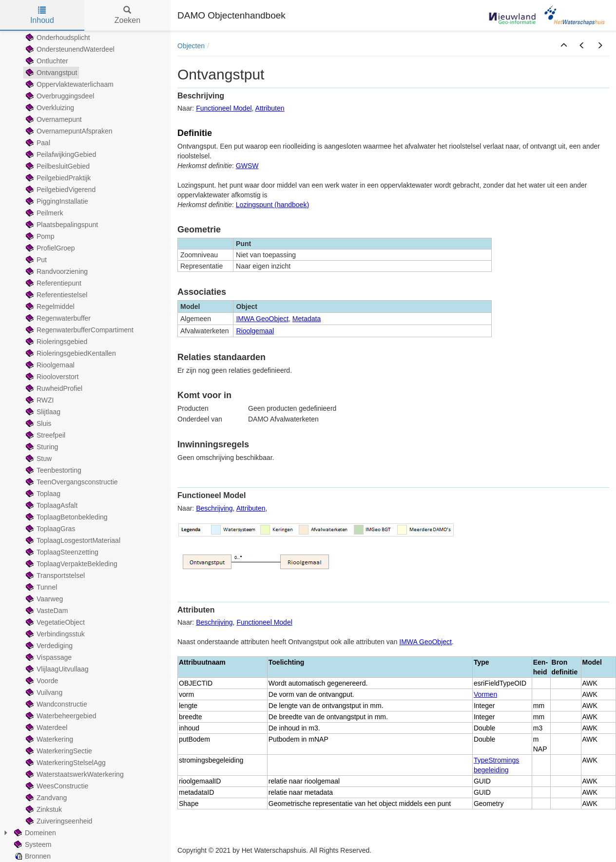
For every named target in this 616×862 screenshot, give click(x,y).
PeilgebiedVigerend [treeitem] (60, 190)
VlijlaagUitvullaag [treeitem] (56, 669)
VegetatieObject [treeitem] (54, 622)
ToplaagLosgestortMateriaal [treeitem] (72, 540)
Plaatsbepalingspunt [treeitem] (61, 225)
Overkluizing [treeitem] (49, 108)
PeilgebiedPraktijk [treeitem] (57, 178)
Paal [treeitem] (37, 143)
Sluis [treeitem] (38, 423)
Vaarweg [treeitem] (43, 599)
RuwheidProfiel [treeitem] (53, 388)
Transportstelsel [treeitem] (54, 575)
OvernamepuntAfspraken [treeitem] (68, 131)
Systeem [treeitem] (32, 844)
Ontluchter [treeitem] (46, 61)
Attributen (270, 108)
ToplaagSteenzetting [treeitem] (61, 552)
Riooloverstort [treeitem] (51, 377)
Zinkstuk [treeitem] (43, 809)
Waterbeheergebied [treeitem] (60, 716)
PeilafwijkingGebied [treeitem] (60, 154)
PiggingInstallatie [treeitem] (56, 201)
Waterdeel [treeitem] (46, 728)
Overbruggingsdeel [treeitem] (59, 96)
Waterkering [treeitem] (48, 739)
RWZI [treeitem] (39, 400)
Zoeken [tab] (127, 15)
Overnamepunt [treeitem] (53, 119)
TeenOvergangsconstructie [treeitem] (71, 482)
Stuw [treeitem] (38, 459)
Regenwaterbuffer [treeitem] (57, 318)
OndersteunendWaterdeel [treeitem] (69, 49)
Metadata (307, 319)
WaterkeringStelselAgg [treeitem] (65, 763)
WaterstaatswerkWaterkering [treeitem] (74, 774)
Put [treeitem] (35, 260)
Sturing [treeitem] (41, 447)
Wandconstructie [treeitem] (56, 704)
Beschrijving (214, 508)
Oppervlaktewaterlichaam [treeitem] (69, 84)
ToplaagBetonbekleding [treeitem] (66, 517)
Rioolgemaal (255, 331)
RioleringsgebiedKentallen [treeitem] (70, 353)
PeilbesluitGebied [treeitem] (57, 166)
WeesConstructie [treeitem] (56, 786)
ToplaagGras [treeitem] (49, 529)
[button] (564, 46)
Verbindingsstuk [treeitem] (54, 634)
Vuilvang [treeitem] (43, 692)
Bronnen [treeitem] (31, 856)
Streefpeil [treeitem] (45, 435)
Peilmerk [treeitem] (43, 213)
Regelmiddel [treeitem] (49, 306)
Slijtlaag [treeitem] (42, 412)
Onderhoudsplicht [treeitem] (57, 38)
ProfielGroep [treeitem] (49, 248)
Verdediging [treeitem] (48, 646)
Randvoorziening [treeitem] (56, 271)
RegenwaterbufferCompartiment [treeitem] (79, 330)
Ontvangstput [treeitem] (50, 73)
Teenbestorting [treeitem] (53, 470)
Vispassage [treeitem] (48, 657)
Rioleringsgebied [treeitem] (56, 342)
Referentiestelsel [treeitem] (56, 295)
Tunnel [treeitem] (40, 587)
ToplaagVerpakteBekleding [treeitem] (71, 564)
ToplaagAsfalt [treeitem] (51, 505)
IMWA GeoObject (262, 319)
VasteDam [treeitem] (46, 611)
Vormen (485, 694)
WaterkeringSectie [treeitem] (58, 751)
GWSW (247, 166)
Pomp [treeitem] (39, 236)
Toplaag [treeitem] (42, 494)
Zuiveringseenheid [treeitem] (58, 821)
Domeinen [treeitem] (34, 833)
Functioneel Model (224, 108)
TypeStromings (496, 760)
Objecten (191, 46)
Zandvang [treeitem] (45, 798)
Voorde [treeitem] (41, 681)
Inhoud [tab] (42, 15)
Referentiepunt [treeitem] (53, 283)
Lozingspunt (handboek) (272, 205)
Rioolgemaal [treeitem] (49, 365)
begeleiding (491, 770)
